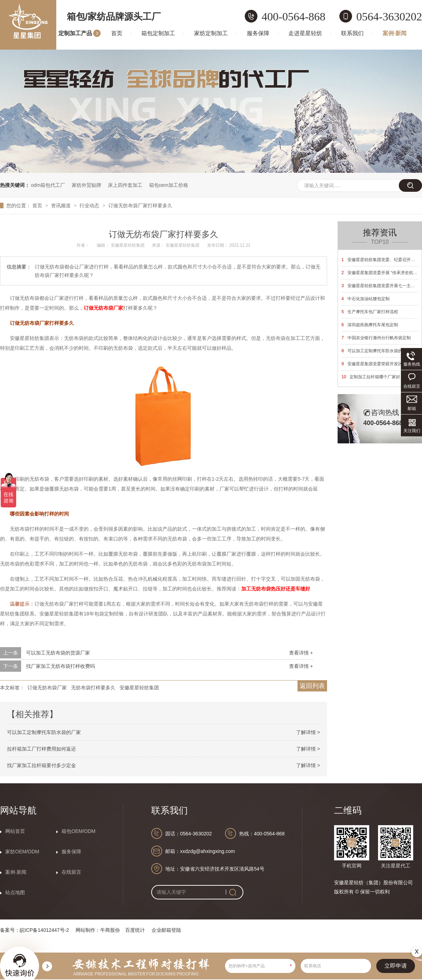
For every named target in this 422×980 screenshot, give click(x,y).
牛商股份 (110, 930)
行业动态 (90, 206)
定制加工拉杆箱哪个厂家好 (371, 377)
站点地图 (15, 892)
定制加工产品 (75, 33)
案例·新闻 (395, 33)
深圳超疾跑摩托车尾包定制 (370, 325)
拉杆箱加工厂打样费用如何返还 (41, 749)
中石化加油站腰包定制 (366, 299)
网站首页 (15, 831)
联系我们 (352, 33)
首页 (117, 33)
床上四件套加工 (125, 185)
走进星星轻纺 (305, 33)
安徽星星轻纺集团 (139, 688)
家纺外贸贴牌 (87, 185)
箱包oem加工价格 (169, 185)
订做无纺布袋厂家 (47, 688)
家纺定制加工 (211, 33)
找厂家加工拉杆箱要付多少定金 (41, 765)
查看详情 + (301, 653)
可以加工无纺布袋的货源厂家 (58, 653)
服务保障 (258, 33)
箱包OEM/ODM (78, 831)
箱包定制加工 (158, 33)
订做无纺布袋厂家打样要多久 (140, 206)
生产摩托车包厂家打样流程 (370, 312)
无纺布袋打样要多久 (93, 688)
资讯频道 (62, 206)
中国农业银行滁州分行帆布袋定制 (376, 338)
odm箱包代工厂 (48, 185)
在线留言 (71, 872)
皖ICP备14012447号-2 (44, 930)
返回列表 (312, 686)
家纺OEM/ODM (22, 852)
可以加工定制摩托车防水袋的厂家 (44, 732)
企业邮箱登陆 (166, 930)
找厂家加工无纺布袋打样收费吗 (60, 666)
